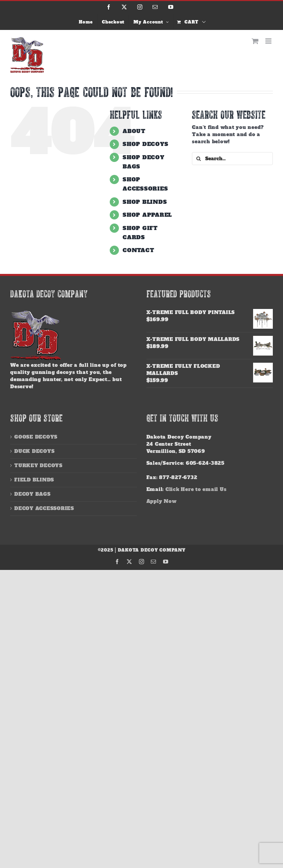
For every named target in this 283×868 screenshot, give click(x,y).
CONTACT (138, 250)
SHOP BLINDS (145, 202)
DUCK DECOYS (34, 451)
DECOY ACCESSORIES (44, 508)
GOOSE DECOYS (36, 437)
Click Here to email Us (196, 489)
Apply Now (162, 501)
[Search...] (232, 159)
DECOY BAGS (32, 494)
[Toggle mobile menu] (269, 41)
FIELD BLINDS (34, 480)
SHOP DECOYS (145, 144)
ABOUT (134, 131)
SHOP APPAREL (147, 215)
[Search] (198, 159)
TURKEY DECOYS (38, 465)
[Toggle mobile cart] (255, 41)
